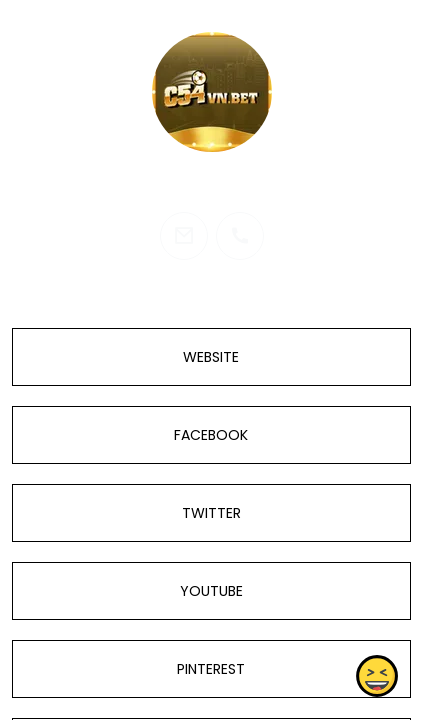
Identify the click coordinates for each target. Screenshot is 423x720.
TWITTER (211, 513)
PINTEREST (211, 669)
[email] (184, 236)
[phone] (240, 236)
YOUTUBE (211, 591)
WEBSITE (211, 357)
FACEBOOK (211, 435)
